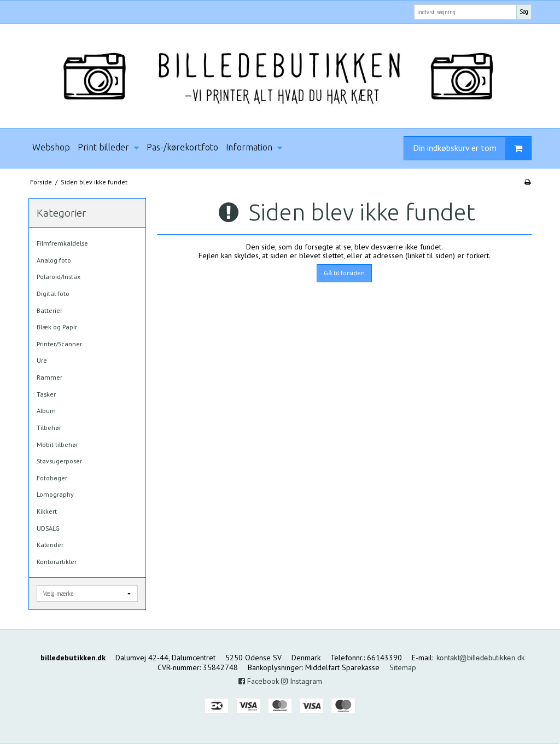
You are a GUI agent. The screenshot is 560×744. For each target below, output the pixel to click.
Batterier (49, 310)
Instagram (302, 681)
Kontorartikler (57, 562)
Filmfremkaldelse (62, 243)
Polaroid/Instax (59, 277)
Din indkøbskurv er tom (472, 149)
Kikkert (47, 511)
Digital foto (53, 293)
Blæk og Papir (57, 327)
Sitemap (403, 667)
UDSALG (48, 528)
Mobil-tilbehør (57, 444)
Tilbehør (49, 428)
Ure (42, 360)
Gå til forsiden (344, 273)
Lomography (55, 494)
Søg (524, 11)
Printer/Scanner (59, 344)
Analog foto (54, 260)
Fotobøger (52, 478)
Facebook (259, 681)
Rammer (49, 377)
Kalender (50, 545)
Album (46, 411)
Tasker (46, 394)
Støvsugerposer (59, 461)
